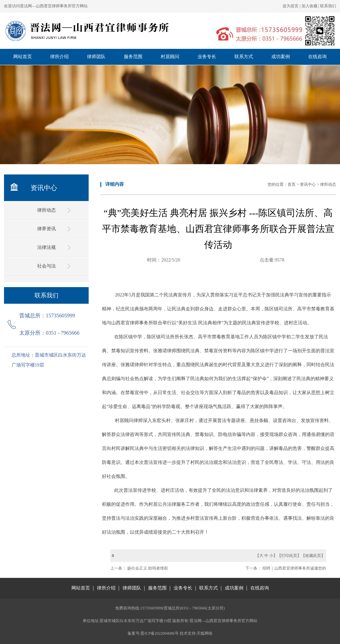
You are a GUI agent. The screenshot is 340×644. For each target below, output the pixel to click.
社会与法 (46, 266)
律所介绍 (59, 57)
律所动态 (46, 210)
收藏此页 (313, 556)
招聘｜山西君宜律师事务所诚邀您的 (294, 568)
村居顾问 (170, 57)
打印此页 (289, 556)
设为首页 (291, 6)
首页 (292, 184)
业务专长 (207, 57)
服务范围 (133, 57)
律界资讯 (46, 229)
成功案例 (281, 57)
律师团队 (96, 57)
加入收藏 (309, 6)
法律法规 (46, 247)
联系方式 (244, 57)
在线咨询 (317, 57)
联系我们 (328, 6)
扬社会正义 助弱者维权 (148, 568)
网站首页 (23, 57)
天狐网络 (205, 633)
